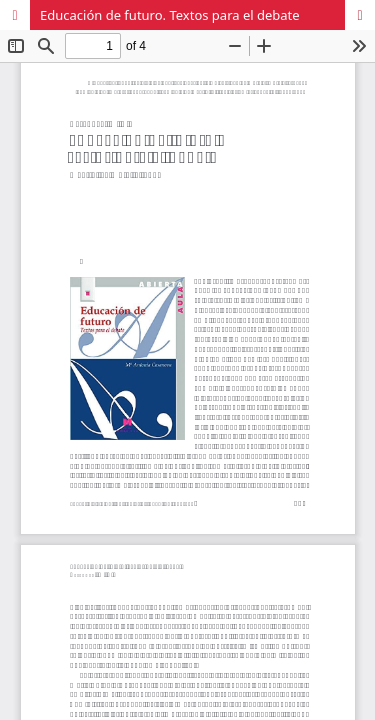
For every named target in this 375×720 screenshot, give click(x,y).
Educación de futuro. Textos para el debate (170, 15)
